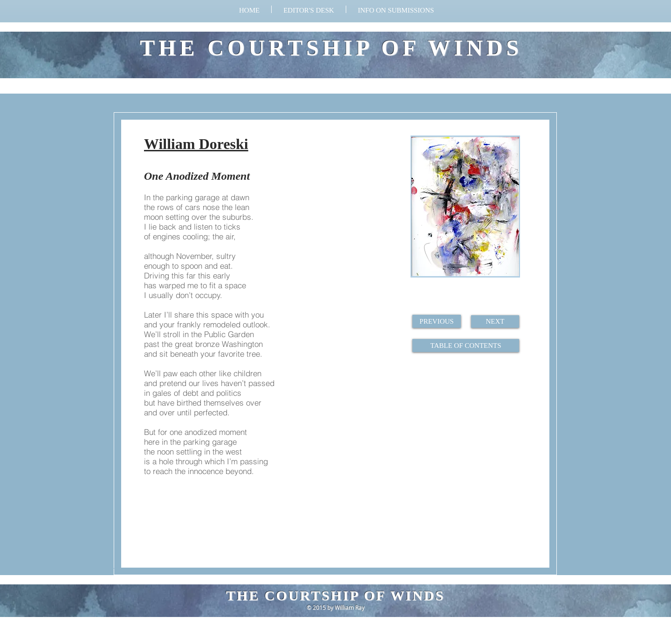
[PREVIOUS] (437, 321)
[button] (396, 9)
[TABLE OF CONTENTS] (466, 346)
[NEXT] (495, 322)
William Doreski (196, 144)
